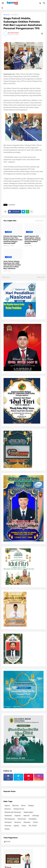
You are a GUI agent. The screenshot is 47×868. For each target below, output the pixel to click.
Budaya (31, 806)
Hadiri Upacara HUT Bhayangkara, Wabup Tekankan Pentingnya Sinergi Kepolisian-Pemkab (33, 240)
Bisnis (23, 806)
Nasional (27, 816)
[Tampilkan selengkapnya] (32, 212)
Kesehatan (8, 816)
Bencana (16, 806)
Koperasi (18, 816)
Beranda (6, 15)
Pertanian (27, 822)
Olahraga (36, 816)
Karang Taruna (19, 809)
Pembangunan (10, 819)
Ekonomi (8, 809)
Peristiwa (18, 822)
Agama (7, 806)
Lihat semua (39, 221)
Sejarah (16, 826)
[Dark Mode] (40, 3)
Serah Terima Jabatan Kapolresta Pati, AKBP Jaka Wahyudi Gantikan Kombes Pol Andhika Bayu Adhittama (12, 265)
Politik (35, 822)
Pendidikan (33, 819)
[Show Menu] (3, 3)
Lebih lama (41, 277)
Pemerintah (22, 819)
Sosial (24, 826)
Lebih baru (6, 277)
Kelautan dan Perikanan (13, 812)
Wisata (7, 829)
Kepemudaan (28, 812)
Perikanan (8, 822)
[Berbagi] (42, 34)
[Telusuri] (44, 3)
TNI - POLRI (33, 826)
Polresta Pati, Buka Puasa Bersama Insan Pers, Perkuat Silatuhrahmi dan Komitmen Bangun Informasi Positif (13, 240)
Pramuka (8, 826)
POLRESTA (15, 15)
